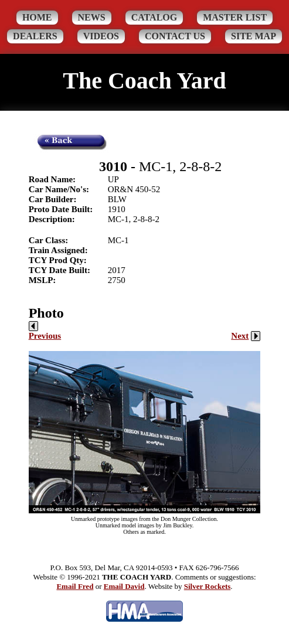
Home (37, 17)
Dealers (35, 36)
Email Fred (75, 586)
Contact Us (175, 36)
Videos (101, 36)
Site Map (254, 36)
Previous (45, 331)
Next (246, 336)
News (92, 17)
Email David (124, 586)
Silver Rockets (208, 586)
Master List (235, 17)
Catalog (154, 17)
